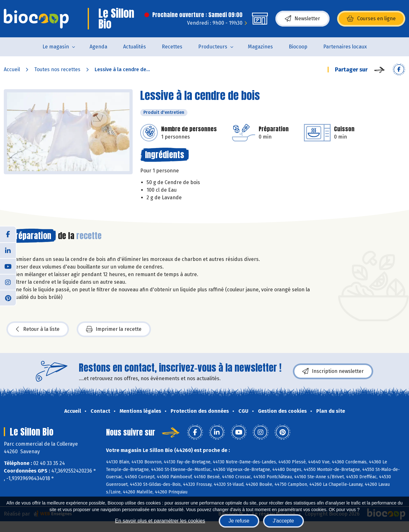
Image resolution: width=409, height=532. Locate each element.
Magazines (260, 47)
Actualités (135, 47)
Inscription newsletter (333, 371)
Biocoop (298, 47)
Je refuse (239, 521)
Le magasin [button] (56, 47)
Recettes (172, 47)
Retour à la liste (38, 329)
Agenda (98, 47)
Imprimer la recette (114, 329)
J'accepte (283, 521)
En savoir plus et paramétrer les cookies (160, 521)
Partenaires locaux (345, 47)
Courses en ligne (371, 19)
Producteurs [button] (213, 47)
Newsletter (302, 19)
